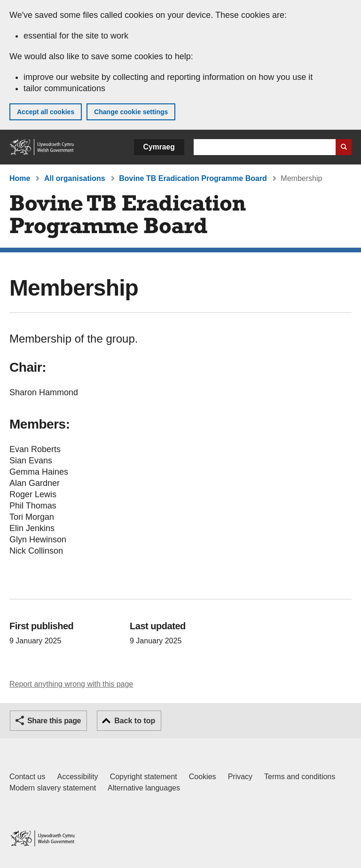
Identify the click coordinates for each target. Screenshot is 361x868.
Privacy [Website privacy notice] (240, 777)
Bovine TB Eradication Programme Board (193, 178)
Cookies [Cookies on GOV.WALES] (203, 777)
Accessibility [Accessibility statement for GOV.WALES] (77, 777)
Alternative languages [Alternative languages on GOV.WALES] (144, 788)
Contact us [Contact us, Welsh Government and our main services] (27, 777)
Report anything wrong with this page (71, 684)
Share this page (54, 721)
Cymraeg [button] (159, 147)
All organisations (75, 178)
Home (20, 178)
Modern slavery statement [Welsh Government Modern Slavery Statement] (53, 788)
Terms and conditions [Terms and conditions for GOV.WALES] (300, 777)
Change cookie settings (131, 112)
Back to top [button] (135, 721)
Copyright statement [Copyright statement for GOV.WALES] (144, 777)
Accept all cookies (46, 112)
